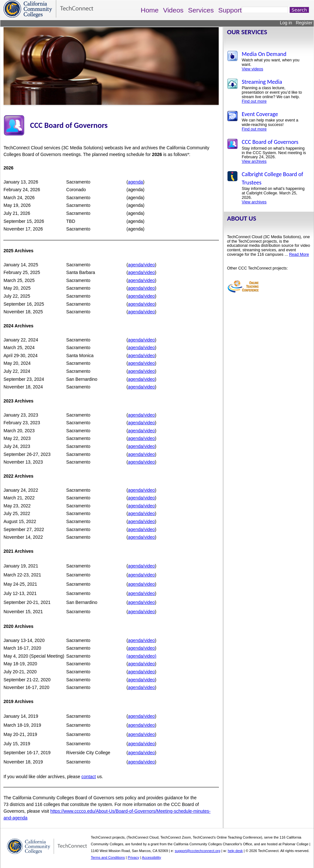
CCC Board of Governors (270, 142)
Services (201, 10)
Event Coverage (260, 114)
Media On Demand (264, 54)
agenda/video (141, 265)
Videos (173, 10)
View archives (254, 161)
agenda (135, 182)
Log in (286, 23)
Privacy (133, 857)
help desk (235, 851)
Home (150, 10)
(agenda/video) (141, 656)
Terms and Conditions (108, 857)
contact (89, 777)
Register (304, 23)
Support (230, 10)
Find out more (254, 101)
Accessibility (152, 857)
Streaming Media (262, 82)
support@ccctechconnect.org (198, 851)
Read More (299, 254)
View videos (252, 69)
